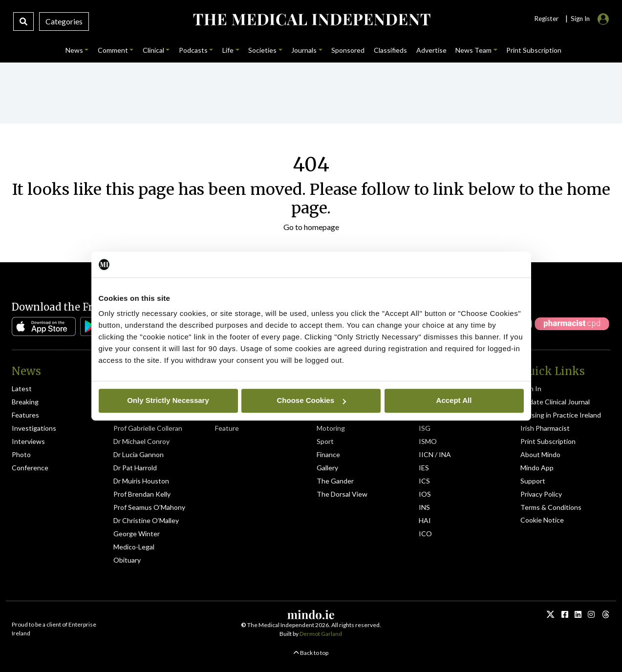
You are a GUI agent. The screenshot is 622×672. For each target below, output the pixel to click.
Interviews (28, 441)
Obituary (127, 560)
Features (25, 415)
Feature (227, 428)
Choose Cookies (311, 400)
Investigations (34, 428)
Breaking (25, 402)
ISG (425, 428)
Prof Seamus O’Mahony (149, 507)
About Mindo (540, 454)
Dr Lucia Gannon (139, 454)
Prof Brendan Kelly (142, 494)
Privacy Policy (541, 494)
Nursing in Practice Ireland (561, 415)
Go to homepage (311, 227)
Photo (21, 454)
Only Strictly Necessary (168, 400)
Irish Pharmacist (545, 428)
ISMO (428, 441)
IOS (425, 494)
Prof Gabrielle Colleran (148, 428)
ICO (425, 534)
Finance (328, 454)
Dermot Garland (321, 634)
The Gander (335, 481)
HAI (425, 520)
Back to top (311, 653)
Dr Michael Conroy (141, 441)
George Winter (137, 534)
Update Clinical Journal (555, 402)
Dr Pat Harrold (135, 468)
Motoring (331, 428)
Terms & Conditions (551, 507)
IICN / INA (435, 454)
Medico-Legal (134, 547)
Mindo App (537, 468)
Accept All (454, 400)
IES (424, 468)
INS (424, 507)
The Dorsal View (342, 494)
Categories (64, 21)
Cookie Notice (542, 520)
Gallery (327, 468)
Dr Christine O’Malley (146, 520)
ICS (424, 481)
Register (546, 19)
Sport (325, 441)
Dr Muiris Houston (141, 481)
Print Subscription (548, 441)
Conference (30, 468)
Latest (22, 388)
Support (533, 481)
